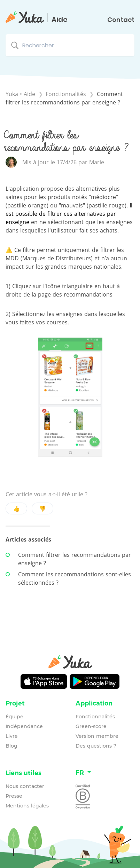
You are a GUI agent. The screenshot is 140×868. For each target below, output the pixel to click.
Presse (14, 796)
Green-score (91, 726)
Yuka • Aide (20, 94)
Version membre (97, 736)
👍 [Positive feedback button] (16, 508)
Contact (121, 20)
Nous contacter (25, 786)
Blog (11, 746)
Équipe (14, 717)
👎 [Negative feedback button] (42, 508)
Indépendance (24, 726)
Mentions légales (27, 806)
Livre (12, 736)
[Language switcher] (105, 773)
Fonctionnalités (95, 717)
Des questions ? (96, 746)
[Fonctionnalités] (67, 94)
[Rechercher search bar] (70, 45)
